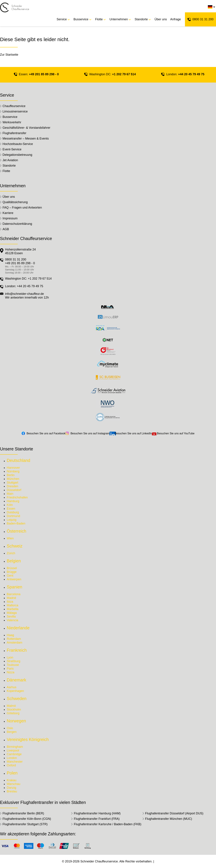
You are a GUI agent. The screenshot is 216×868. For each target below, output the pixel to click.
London (12, 758)
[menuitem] (211, 8)
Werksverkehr (12, 122)
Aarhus (12, 687)
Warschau (13, 784)
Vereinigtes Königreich (28, 739)
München (13, 479)
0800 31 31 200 (203, 19)
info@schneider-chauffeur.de (24, 294)
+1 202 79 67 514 (124, 74)
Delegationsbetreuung (17, 155)
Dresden (12, 486)
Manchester (15, 762)
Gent (10, 576)
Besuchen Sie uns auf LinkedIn (133, 433)
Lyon (10, 657)
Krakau (12, 780)
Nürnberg (13, 471)
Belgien (14, 561)
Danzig (11, 788)
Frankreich (17, 650)
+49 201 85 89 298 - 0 (44, 74)
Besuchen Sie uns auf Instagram (90, 433)
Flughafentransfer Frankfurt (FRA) (97, 819)
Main (10, 494)
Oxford (11, 765)
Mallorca (12, 605)
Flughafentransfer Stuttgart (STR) (25, 824)
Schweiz (15, 546)
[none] (211, 8)
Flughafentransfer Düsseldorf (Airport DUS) (174, 813)
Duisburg (13, 512)
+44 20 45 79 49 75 (191, 74)
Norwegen (16, 721)
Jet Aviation (10, 160)
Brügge (12, 572)
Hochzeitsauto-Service (18, 144)
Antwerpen (14, 579)
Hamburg (13, 501)
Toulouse (13, 665)
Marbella (13, 609)
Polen (12, 773)
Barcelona (14, 594)
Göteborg (13, 713)
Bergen (12, 732)
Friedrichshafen (17, 497)
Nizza (11, 672)
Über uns (161, 19)
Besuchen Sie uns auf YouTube (176, 433)
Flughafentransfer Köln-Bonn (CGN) (27, 819)
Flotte (99, 19)
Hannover (13, 468)
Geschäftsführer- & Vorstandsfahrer (26, 128)
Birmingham (15, 747)
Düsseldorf (14, 490)
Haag (10, 635)
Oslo (10, 728)
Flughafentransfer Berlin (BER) (23, 813)
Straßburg (13, 661)
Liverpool (13, 750)
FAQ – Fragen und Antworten (22, 208)
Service (62, 19)
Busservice (81, 19)
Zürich (11, 553)
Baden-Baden (16, 523)
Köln (10, 505)
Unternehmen (119, 19)
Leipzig (12, 520)
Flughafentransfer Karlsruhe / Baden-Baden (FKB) (107, 824)
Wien (10, 538)
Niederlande (18, 628)
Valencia (12, 620)
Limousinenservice (15, 111)
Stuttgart (12, 483)
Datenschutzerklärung (17, 224)
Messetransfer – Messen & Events (26, 139)
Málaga (12, 613)
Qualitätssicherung (15, 202)
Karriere (8, 213)
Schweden (17, 699)
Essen (11, 509)
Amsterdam (15, 643)
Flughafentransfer (14, 133)
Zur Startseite (9, 55)
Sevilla (11, 616)
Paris (10, 669)
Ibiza (10, 602)
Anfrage (176, 19)
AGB (6, 229)
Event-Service (12, 149)
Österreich (16, 531)
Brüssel (12, 568)
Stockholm (14, 710)
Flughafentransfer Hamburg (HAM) (97, 813)
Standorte (141, 19)
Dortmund (13, 516)
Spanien (15, 587)
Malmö (11, 706)
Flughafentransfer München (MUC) (169, 819)
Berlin (11, 475)
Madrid (11, 598)
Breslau (12, 791)
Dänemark (16, 680)
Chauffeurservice (14, 106)
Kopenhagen (15, 691)
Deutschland (18, 460)
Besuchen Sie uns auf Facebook (46, 433)
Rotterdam (14, 639)
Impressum (10, 218)
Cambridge (14, 754)
